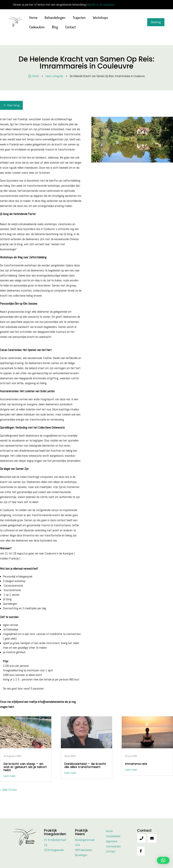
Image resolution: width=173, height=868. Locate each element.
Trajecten (79, 17)
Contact (70, 27)
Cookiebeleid (113, 836)
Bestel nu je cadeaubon (101, 5)
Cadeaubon (37, 27)
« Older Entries (8, 790)
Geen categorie (54, 76)
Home (33, 17)
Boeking (156, 22)
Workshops (100, 17)
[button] (163, 860)
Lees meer (10, 776)
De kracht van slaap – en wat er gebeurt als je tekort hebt (25, 767)
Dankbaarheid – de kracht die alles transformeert (85, 765)
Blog (55, 27)
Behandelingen (55, 17)
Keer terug (13, 105)
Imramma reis (136, 764)
